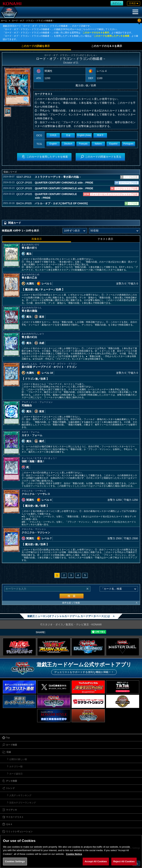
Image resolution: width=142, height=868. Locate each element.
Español (113, 144)
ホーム (4, 21)
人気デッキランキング (20, 795)
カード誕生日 (16, 774)
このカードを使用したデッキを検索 (111, 36)
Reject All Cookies (124, 861)
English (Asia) (84, 135)
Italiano (98, 144)
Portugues (128, 144)
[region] (71, 851)
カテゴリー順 (16, 767)
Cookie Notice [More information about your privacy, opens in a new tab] (74, 854)
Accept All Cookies (96, 861)
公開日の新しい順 (18, 759)
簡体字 (100, 135)
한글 (68, 135)
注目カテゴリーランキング (23, 803)
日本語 (53, 135)
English (53, 144)
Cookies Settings (15, 861)
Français (83, 144)
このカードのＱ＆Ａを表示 (96, 33)
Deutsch (68, 144)
